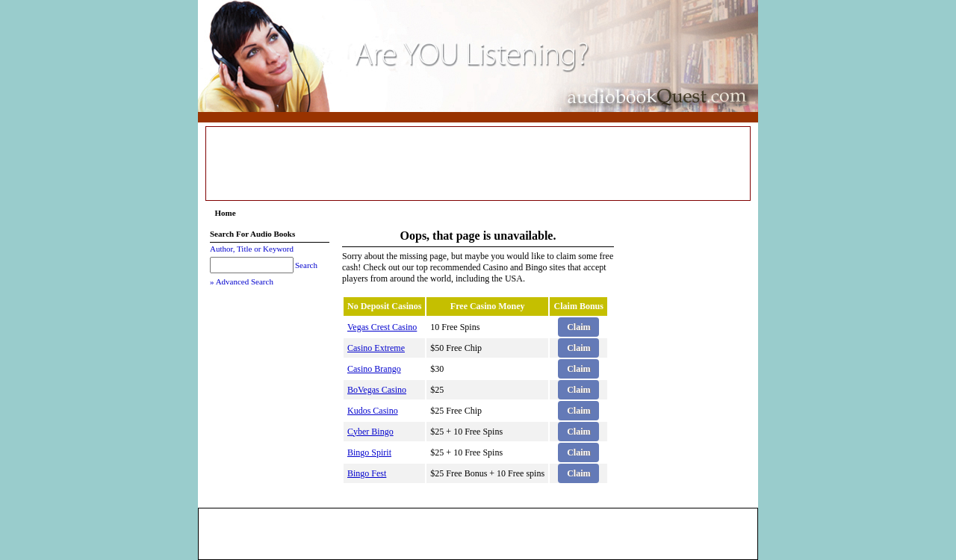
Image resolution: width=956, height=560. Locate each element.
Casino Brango (374, 369)
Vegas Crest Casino (382, 327)
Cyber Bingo (370, 432)
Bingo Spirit (369, 452)
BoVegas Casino (377, 390)
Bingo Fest (367, 473)
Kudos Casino (373, 411)
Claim (578, 327)
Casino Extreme (376, 348)
